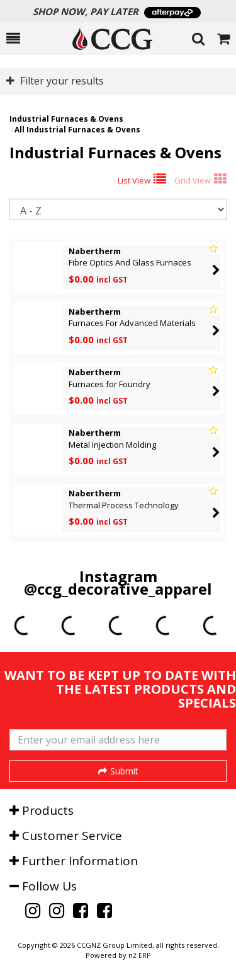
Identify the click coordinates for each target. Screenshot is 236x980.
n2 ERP (139, 955)
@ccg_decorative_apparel (118, 589)
